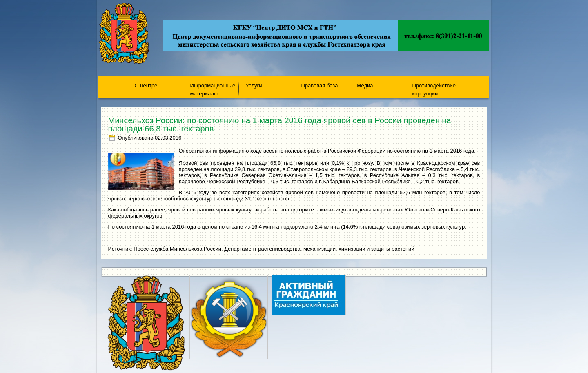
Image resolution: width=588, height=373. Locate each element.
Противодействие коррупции (434, 89)
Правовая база (320, 85)
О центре (146, 85)
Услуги (254, 85)
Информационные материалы (213, 89)
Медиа (365, 85)
